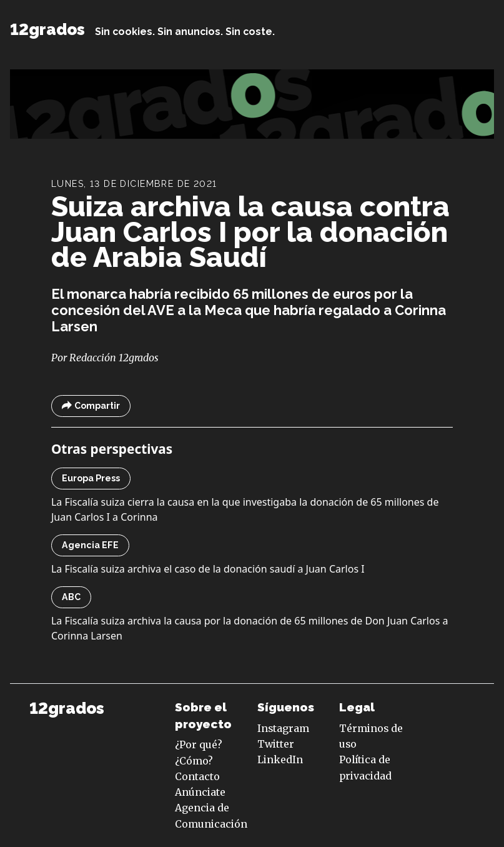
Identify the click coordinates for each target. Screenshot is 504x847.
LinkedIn (280, 759)
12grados (47, 29)
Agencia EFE (90, 545)
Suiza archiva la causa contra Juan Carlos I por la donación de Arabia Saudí (250, 232)
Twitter (276, 744)
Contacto (197, 776)
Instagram (283, 728)
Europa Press (91, 478)
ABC (71, 597)
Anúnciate (200, 792)
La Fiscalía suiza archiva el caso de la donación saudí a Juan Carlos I (208, 569)
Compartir (91, 406)
